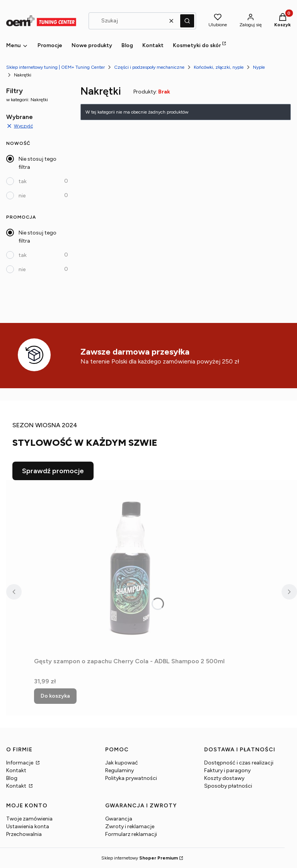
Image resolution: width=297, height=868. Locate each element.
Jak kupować (122, 763)
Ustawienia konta (28, 826)
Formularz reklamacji (131, 834)
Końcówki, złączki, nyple (219, 67)
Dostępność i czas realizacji (239, 763)
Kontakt (16, 770)
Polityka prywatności (131, 778)
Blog (12, 778)
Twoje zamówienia (29, 819)
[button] (187, 21)
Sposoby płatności (228, 786)
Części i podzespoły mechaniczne (149, 67)
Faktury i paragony (227, 770)
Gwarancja (119, 819)
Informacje (20, 763)
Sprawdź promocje (53, 471)
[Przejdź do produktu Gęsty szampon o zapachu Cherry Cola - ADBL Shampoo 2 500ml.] (131, 567)
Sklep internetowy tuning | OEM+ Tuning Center (55, 67)
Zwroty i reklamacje (130, 826)
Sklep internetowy (140, 858)
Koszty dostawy (224, 778)
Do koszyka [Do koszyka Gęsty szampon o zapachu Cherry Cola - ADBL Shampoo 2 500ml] (55, 696)
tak (23, 181)
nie (22, 196)
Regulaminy (119, 770)
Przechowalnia (24, 834)
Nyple (259, 67)
